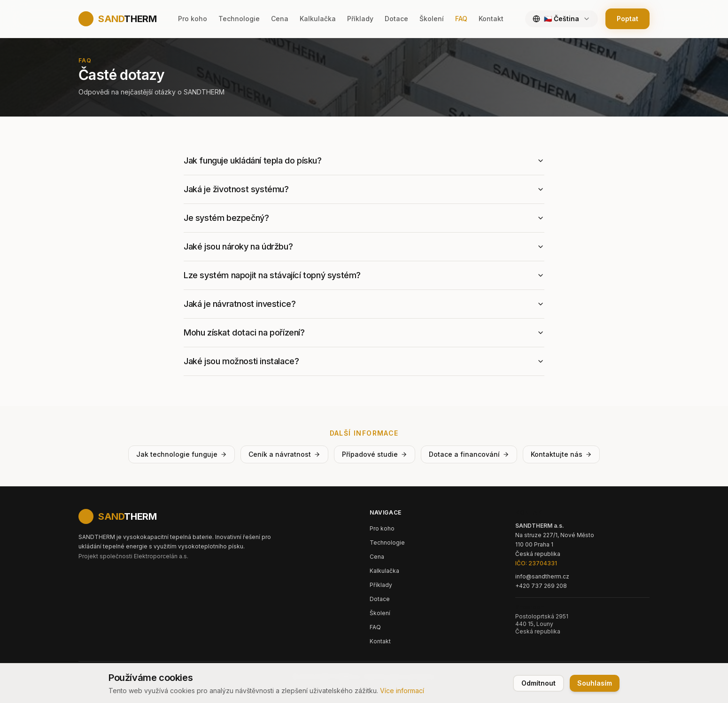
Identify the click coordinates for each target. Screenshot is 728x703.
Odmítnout (538, 683)
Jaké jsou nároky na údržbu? (364, 246)
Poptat (627, 19)
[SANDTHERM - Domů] (117, 516)
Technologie (239, 19)
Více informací (402, 691)
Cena (280, 19)
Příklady (360, 19)
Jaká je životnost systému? (364, 189)
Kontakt (491, 19)
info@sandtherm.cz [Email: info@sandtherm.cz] (542, 576)
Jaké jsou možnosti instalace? (364, 361)
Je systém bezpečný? (364, 218)
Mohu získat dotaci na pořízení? (364, 332)
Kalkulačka (318, 19)
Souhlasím (595, 683)
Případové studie (375, 454)
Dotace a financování (469, 454)
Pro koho (193, 19)
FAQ (461, 19)
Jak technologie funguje (182, 454)
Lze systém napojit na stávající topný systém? (364, 275)
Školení (432, 19)
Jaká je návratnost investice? (364, 304)
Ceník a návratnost (284, 454)
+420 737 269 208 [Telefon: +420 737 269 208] (541, 586)
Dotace (396, 19)
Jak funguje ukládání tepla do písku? (364, 160)
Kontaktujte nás (561, 454)
